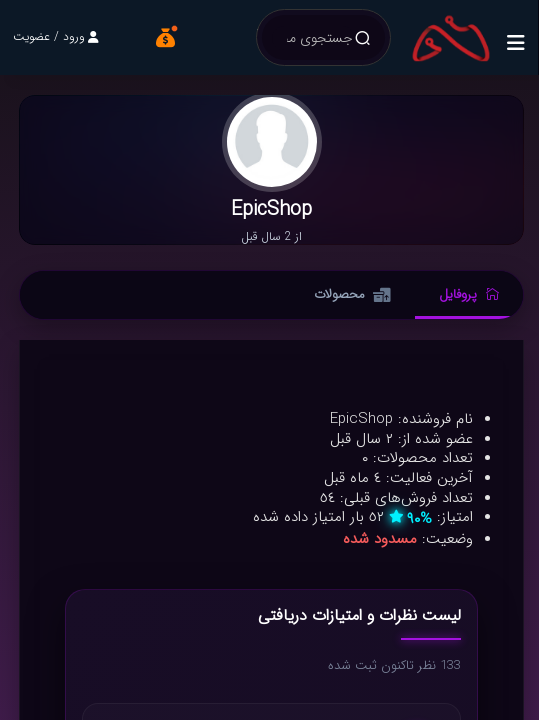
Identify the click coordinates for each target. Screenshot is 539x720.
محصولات (352, 294)
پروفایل (469, 294)
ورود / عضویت (56, 36)
